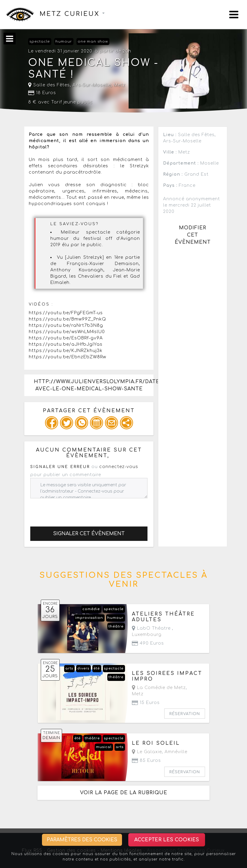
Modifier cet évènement (193, 235)
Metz (119, 85)
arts (69, 668)
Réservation (185, 714)
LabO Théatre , (153, 631)
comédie (91, 609)
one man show (93, 42)
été (97, 668)
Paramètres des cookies (82, 840)
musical (104, 747)
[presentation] (76, 510)
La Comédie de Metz (159, 688)
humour (64, 42)
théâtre (116, 626)
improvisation (89, 618)
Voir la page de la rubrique (124, 793)
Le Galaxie (147, 752)
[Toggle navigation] (234, 15)
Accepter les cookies (167, 840)
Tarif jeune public (72, 102)
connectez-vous (119, 467)
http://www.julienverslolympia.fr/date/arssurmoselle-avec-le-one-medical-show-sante (94, 385)
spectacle (40, 42)
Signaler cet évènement (89, 534)
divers (83, 668)
